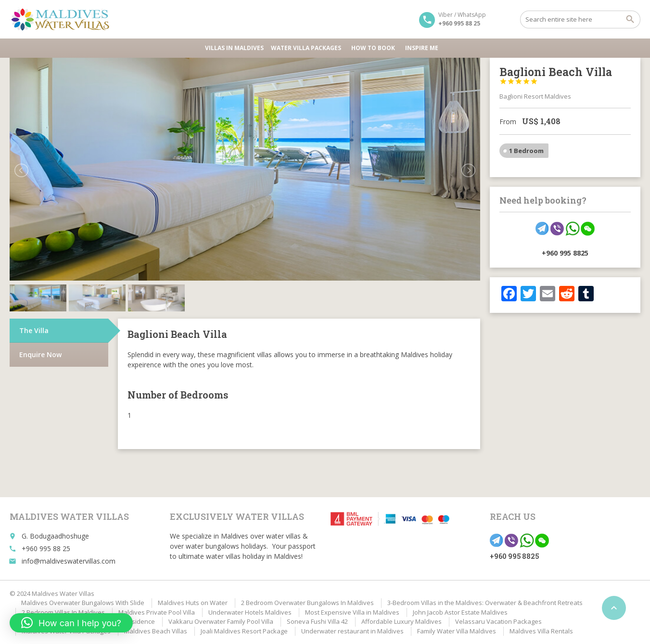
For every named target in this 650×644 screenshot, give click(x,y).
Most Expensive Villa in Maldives (352, 612)
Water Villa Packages (307, 48)
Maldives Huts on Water (193, 603)
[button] (71, 623)
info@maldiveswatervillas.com (69, 561)
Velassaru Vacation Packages (498, 621)
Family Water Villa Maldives (457, 631)
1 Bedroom (526, 151)
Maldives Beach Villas (156, 631)
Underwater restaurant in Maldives (352, 631)
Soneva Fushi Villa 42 (317, 621)
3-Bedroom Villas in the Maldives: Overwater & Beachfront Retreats (485, 603)
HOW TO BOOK (375, 48)
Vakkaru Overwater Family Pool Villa (221, 621)
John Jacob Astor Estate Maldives (460, 612)
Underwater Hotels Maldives (250, 612)
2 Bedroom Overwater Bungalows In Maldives (307, 603)
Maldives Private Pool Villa (157, 612)
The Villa (34, 303)
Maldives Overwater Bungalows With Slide (83, 603)
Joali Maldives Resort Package (244, 631)
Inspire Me (422, 48)
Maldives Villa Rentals (541, 631)
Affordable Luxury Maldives (401, 621)
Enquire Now (40, 328)
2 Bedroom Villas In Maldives (63, 612)
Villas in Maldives (234, 48)
